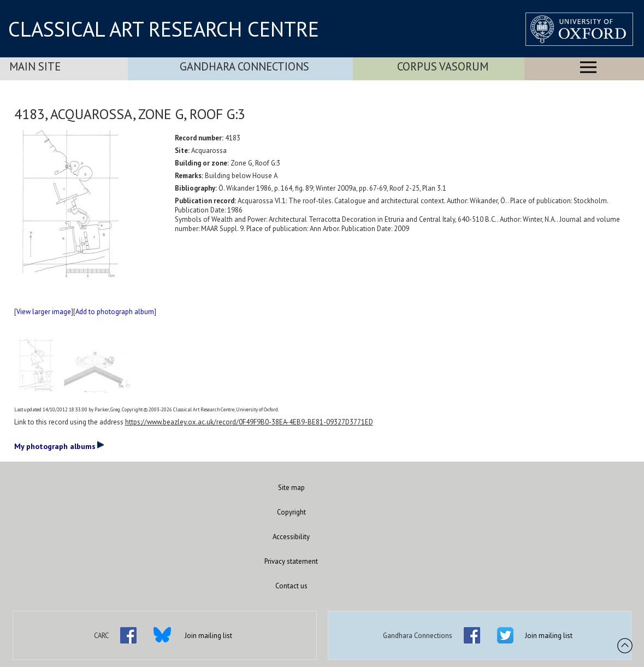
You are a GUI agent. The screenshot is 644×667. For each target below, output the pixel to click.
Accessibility (291, 537)
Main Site (35, 66)
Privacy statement (291, 561)
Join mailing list (208, 636)
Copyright (291, 512)
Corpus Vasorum (443, 66)
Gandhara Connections (244, 66)
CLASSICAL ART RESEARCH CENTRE (164, 29)
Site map (291, 488)
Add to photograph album (115, 312)
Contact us (291, 586)
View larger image (44, 312)
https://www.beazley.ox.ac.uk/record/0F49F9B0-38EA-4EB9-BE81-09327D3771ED (249, 422)
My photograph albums (59, 446)
